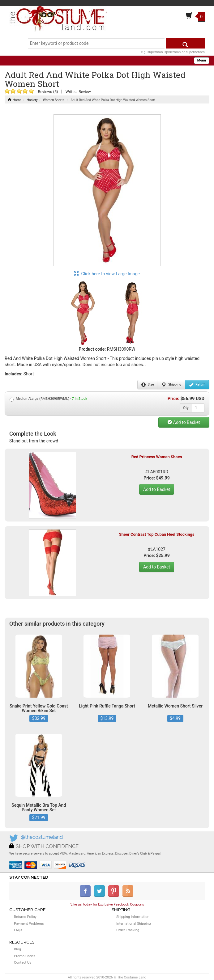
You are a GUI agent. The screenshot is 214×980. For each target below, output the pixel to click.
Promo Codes (25, 956)
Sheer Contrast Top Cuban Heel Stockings (157, 534)
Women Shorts (54, 100)
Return (197, 385)
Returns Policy (25, 917)
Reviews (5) (48, 92)
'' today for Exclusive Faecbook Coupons (107, 904)
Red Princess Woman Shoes (157, 457)
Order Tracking (128, 930)
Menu (202, 60)
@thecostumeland (42, 837)
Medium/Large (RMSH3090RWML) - (48, 399)
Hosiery (32, 100)
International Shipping (133, 923)
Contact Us (23, 962)
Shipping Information (133, 917)
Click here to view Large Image (107, 274)
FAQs (18, 930)
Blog (17, 949)
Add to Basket (184, 422)
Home (15, 100)
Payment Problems (29, 923)
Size (148, 385)
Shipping (171, 385)
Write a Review (78, 92)
